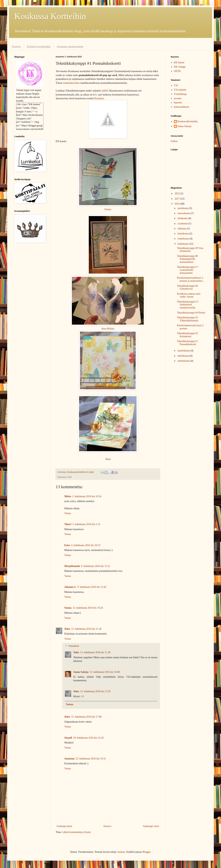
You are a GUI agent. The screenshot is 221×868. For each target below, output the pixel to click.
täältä (104, 91)
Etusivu (16, 47)
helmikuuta (184, 356)
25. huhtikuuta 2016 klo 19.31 (91, 759)
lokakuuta (183, 218)
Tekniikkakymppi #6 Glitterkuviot (187, 287)
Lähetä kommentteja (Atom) (76, 832)
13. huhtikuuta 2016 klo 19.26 (88, 608)
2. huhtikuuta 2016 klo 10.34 (87, 496)
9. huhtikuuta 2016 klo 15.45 (92, 587)
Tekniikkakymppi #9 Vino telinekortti (190, 250)
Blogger (146, 852)
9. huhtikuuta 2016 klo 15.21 (96, 566)
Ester (67, 545)
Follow (174, 141)
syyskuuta (183, 224)
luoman (121, 852)
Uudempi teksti (64, 826)
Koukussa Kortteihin (50, 16)
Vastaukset (73, 646)
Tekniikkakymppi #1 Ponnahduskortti (187, 343)
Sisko (67, 629)
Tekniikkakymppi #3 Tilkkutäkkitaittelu (188, 319)
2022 (178, 193)
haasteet (178, 103)
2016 (178, 204)
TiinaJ (68, 524)
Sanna (108, 209)
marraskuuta (184, 213)
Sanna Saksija (81, 672)
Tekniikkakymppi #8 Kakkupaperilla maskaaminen (187, 259)
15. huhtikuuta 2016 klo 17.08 (86, 717)
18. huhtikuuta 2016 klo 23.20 (88, 738)
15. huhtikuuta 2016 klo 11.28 (86, 629)
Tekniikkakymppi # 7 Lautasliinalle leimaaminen (188, 270)
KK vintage (180, 67)
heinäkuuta (183, 234)
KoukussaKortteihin (188, 121)
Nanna (68, 608)
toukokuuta (184, 239)
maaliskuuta (184, 351)
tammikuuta (184, 361)
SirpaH (68, 738)
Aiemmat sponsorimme (70, 47)
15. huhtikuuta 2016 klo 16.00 (105, 672)
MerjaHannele (72, 566)
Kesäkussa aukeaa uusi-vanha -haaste (189, 295)
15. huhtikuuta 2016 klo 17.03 (95, 691)
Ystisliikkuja (180, 94)
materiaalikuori (182, 107)
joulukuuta (183, 208)
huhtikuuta (183, 244)
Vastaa (68, 513)
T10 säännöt (180, 90)
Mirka (68, 496)
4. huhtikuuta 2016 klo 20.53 (86, 545)
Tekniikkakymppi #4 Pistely (191, 313)
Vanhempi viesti (151, 826)
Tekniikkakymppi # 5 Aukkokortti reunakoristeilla (188, 305)
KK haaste (179, 62)
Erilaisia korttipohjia (39, 47)
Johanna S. (70, 587)
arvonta (178, 98)
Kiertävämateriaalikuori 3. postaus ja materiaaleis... (191, 279)
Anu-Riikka (108, 328)
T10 (70, 477)
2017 (178, 199)
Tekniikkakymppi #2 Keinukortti (187, 335)
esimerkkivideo (71, 83)
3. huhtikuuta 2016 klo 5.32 (86, 524)
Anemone (69, 759)
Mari (108, 459)
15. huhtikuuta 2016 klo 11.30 (95, 652)
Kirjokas (99, 98)
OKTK (177, 71)
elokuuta (182, 229)
